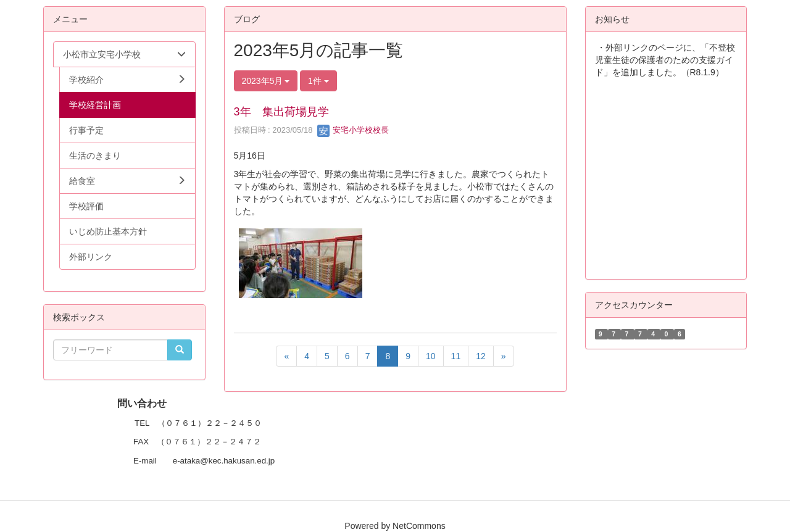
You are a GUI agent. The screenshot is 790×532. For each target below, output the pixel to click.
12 (481, 356)
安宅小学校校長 (353, 130)
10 (431, 356)
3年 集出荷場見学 (281, 112)
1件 (318, 81)
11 (456, 356)
